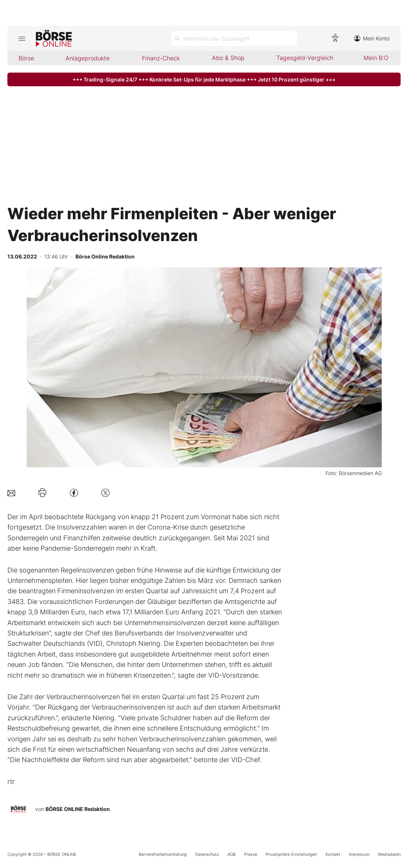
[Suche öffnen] (234, 39)
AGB (232, 854)
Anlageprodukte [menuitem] (87, 58)
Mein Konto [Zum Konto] (372, 38)
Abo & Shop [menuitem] (228, 58)
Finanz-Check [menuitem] (161, 58)
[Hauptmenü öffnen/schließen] (22, 39)
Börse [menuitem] (26, 58)
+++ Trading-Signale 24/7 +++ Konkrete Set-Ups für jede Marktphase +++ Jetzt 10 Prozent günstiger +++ (204, 79)
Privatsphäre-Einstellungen (291, 854)
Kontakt (333, 854)
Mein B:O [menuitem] (376, 58)
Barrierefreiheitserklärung (163, 854)
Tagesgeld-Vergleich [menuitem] (305, 58)
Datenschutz (207, 854)
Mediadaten (389, 854)
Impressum (359, 854)
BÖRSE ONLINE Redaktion (78, 809)
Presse (251, 854)
